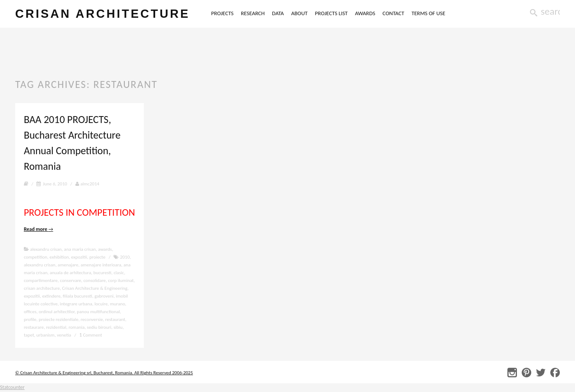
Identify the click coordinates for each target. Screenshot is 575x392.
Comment (91, 335)
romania (76, 327)
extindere (51, 296)
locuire (101, 304)
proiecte (97, 257)
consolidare (95, 280)
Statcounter (12, 387)
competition (36, 257)
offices (30, 312)
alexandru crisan (46, 249)
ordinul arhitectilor (57, 312)
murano (118, 304)
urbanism (45, 335)
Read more (39, 229)
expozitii (79, 257)
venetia (64, 335)
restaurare (34, 327)
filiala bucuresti (78, 296)
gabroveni (104, 296)
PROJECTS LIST (331, 13)
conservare (70, 280)
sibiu (118, 327)
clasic (119, 273)
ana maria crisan (80, 249)
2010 (125, 257)
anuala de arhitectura (71, 273)
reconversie (92, 319)
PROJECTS (222, 13)
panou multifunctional (98, 312)
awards (105, 249)
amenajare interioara (101, 265)
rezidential (56, 327)
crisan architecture (102, 14)
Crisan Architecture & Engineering (95, 288)
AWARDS (365, 13)
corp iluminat (121, 280)
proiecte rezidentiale (58, 319)
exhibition (59, 257)
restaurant (115, 319)
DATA (278, 13)
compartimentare (41, 280)
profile (30, 319)
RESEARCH (253, 13)
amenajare (68, 265)
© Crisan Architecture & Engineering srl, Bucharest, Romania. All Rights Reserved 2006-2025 (104, 373)
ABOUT (299, 13)
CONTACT (393, 13)
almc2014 (87, 184)
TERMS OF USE (429, 13)
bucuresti (102, 273)
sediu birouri (99, 327)
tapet (29, 335)
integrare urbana (76, 304)
